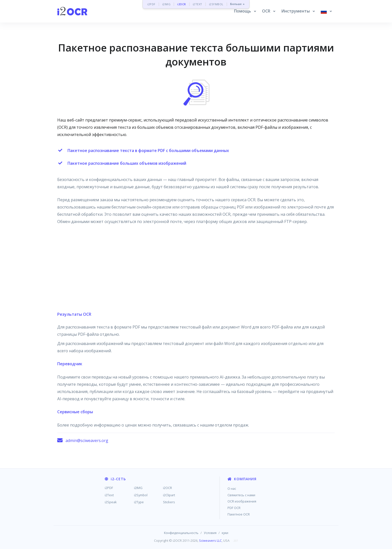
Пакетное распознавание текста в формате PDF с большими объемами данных (148, 150)
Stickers (169, 502)
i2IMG (166, 4)
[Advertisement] (196, 270)
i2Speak (111, 502)
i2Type (139, 502)
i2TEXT (197, 4)
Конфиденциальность (181, 533)
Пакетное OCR (239, 514)
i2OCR (182, 4)
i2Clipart (169, 495)
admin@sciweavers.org (87, 440)
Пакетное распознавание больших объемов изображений (127, 163)
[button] (245, 11)
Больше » (237, 4)
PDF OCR (234, 508)
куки (225, 533)
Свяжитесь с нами (241, 495)
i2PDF (151, 4)
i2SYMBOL (216, 4)
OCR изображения (242, 501)
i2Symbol (141, 495)
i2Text (109, 495)
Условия (210, 533)
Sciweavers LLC (210, 540)
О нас (232, 488)
